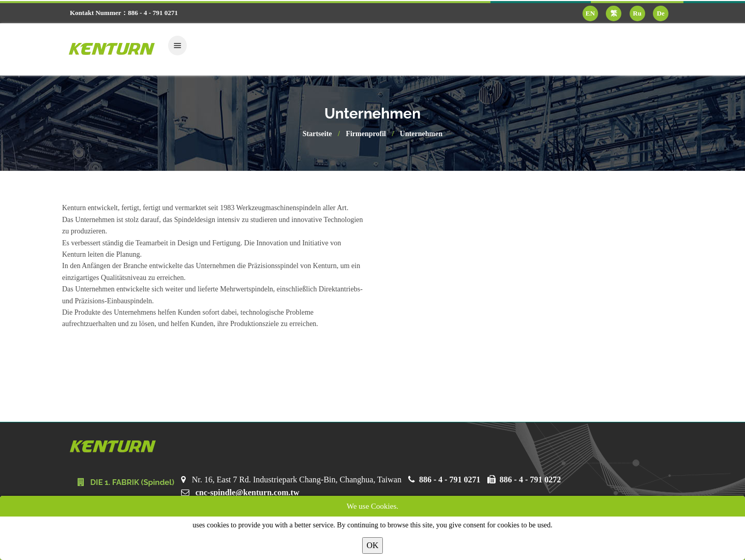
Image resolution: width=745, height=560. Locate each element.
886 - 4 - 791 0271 (450, 480)
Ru (637, 13)
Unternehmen (421, 134)
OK (372, 545)
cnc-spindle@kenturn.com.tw (248, 492)
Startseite (317, 134)
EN (590, 13)
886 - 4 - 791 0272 (531, 480)
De (660, 13)
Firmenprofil (366, 134)
